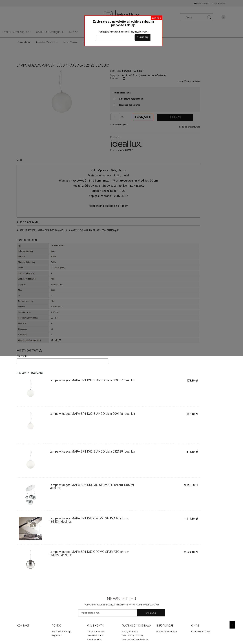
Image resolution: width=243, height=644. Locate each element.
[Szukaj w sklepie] (198, 17)
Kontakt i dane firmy (201, 632)
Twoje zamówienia (96, 632)
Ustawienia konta (95, 635)
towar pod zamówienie (130, 105)
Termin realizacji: (122, 93)
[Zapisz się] (151, 613)
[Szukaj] (209, 17)
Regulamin (57, 635)
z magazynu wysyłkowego (131, 99)
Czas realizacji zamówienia (135, 640)
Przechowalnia (94, 640)
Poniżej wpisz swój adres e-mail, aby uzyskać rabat (123, 32)
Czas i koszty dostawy (132, 635)
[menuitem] (17, 32)
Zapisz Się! (143, 38)
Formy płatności (130, 632)
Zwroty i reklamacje (61, 632)
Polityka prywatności (167, 632)
